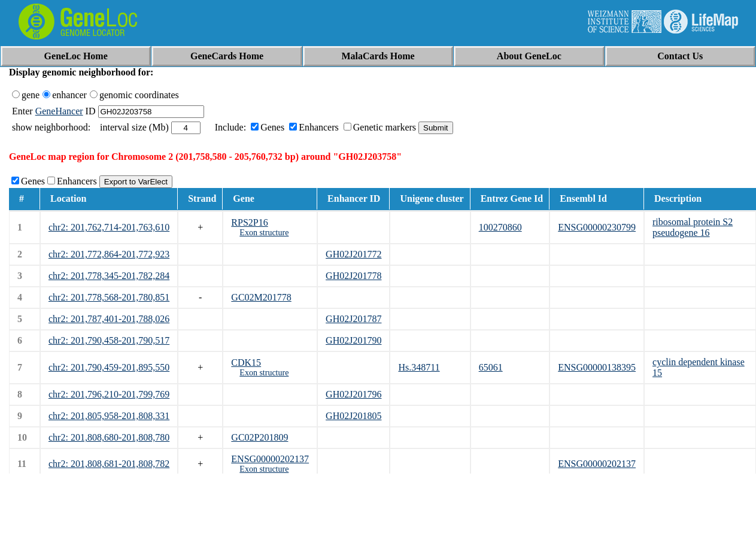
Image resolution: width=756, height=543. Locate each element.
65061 (491, 367)
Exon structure (264, 233)
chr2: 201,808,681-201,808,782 (109, 464)
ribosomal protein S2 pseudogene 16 (693, 227)
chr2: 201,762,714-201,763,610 (109, 227)
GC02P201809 (259, 437)
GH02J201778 (353, 276)
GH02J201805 (353, 416)
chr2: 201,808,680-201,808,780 (109, 437)
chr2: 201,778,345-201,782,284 (109, 276)
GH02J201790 (353, 340)
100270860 (500, 227)
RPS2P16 (249, 222)
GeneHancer (59, 111)
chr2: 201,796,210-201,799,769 (109, 394)
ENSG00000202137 (270, 459)
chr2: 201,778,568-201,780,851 (109, 297)
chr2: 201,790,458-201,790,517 (109, 340)
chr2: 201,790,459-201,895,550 (109, 367)
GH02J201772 (353, 254)
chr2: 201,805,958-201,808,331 (109, 416)
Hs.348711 (419, 367)
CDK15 (246, 362)
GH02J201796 (353, 394)
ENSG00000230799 (597, 227)
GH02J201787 (353, 319)
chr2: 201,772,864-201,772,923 (109, 254)
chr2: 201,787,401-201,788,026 (109, 319)
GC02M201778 (261, 297)
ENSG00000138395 (597, 367)
